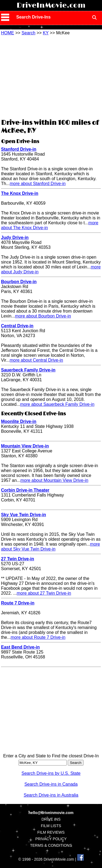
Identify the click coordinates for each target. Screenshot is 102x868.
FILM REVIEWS (51, 832)
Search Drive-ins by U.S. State (51, 773)
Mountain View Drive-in (25, 446)
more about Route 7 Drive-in (38, 637)
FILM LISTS (51, 826)
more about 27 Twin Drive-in (44, 593)
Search (28, 33)
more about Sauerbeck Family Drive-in (57, 404)
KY (46, 33)
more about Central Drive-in (36, 360)
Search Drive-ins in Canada (51, 784)
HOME (8, 33)
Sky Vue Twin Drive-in (24, 515)
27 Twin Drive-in (18, 559)
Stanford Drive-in (19, 149)
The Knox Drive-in (20, 193)
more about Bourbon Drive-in (43, 316)
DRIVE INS (51, 819)
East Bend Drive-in (20, 647)
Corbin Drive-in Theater (25, 490)
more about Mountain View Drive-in (54, 480)
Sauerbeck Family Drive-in (28, 370)
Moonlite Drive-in (19, 421)
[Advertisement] (51, 76)
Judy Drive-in (15, 238)
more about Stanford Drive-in (38, 184)
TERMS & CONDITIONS (51, 845)
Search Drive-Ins (33, 17)
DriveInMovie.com (51, 5)
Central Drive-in (17, 326)
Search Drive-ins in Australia (51, 795)
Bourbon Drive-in (19, 282)
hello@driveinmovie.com (51, 813)
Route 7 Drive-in (18, 603)
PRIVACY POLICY (51, 839)
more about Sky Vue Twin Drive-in (51, 547)
